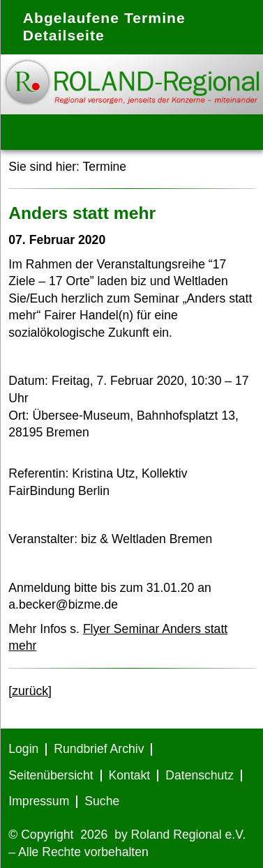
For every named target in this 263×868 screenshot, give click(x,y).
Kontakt (130, 775)
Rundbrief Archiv (99, 749)
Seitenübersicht (51, 775)
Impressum (39, 801)
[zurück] (30, 691)
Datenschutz (200, 775)
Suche (102, 801)
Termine (105, 167)
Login (23, 749)
